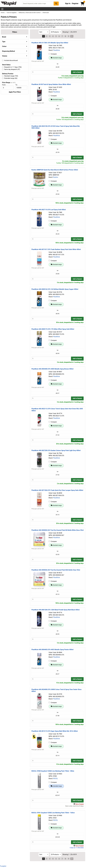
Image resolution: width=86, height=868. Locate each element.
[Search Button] (56, 3)
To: (17, 85)
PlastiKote (56, 50)
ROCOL (56, 779)
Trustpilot (3, 866)
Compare (53, 54)
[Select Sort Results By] (44, 32)
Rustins (56, 177)
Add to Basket (77, 72)
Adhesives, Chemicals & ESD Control (30, 13)
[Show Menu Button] (2, 9)
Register (75, 3)
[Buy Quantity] (51, 72)
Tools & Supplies (12, 13)
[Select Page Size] (56, 32)
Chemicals (46, 13)
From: (5, 85)
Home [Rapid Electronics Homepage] (3, 13)
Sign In (68, 3)
